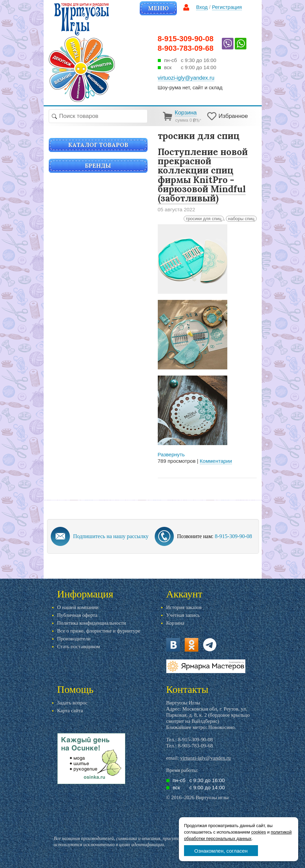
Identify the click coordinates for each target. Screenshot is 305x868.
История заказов (184, 607)
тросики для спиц (204, 219)
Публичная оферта (77, 615)
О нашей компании (78, 607)
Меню (158, 8)
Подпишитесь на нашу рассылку (111, 536)
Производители (74, 639)
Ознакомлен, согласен (221, 851)
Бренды (98, 166)
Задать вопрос (73, 703)
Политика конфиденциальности (92, 623)
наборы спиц (241, 219)
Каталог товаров (98, 145)
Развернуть (171, 454)
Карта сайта (70, 711)
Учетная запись (183, 615)
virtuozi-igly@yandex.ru (205, 758)
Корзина (175, 623)
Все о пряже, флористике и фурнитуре (99, 631)
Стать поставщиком (79, 646)
